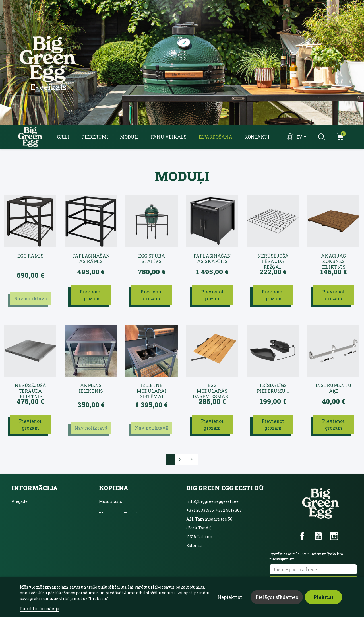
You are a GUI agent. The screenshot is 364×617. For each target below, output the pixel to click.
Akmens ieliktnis (91, 388)
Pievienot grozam (91, 295)
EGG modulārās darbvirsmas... (212, 388)
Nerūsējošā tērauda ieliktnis (30, 388)
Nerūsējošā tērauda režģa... (273, 259)
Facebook (302, 536)
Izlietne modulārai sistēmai (152, 388)
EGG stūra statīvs (152, 259)
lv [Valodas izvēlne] (300, 137)
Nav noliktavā (30, 298)
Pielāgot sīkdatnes (277, 597)
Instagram (334, 536)
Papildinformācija (40, 608)
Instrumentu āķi (333, 388)
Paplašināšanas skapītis (212, 259)
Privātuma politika (31, 526)
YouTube (318, 536)
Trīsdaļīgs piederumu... (273, 388)
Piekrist (323, 597)
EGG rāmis (30, 256)
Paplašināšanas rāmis (91, 259)
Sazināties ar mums (32, 539)
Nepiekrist (230, 597)
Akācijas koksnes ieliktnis (333, 259)
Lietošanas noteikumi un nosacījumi (49, 514)
